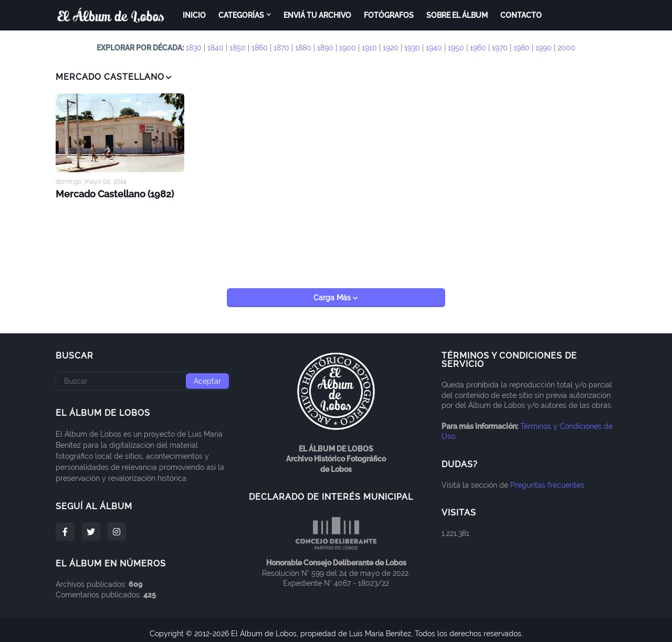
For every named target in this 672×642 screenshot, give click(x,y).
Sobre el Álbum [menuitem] (457, 15)
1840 (216, 48)
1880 (303, 48)
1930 (412, 48)
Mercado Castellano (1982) (109, 193)
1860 (260, 48)
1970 (500, 48)
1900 (348, 48)
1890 (325, 48)
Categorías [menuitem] (241, 15)
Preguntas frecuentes (547, 478)
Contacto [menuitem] (521, 15)
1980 (522, 48)
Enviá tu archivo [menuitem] (317, 15)
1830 (194, 48)
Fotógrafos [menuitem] (389, 15)
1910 (369, 48)
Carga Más (333, 291)
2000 (566, 48)
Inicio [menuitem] (194, 15)
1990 (544, 48)
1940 (434, 48)
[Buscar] (143, 374)
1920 (391, 48)
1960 (478, 48)
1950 (456, 48)
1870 (281, 48)
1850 (238, 48)
